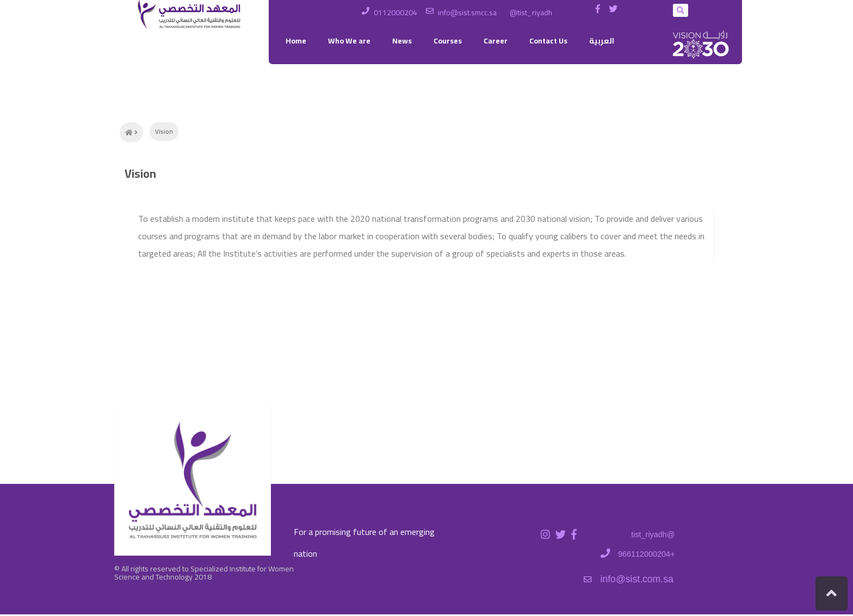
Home (296, 41)
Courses (448, 41)
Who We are (349, 41)
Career (496, 41)
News (402, 41)
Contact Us (548, 41)
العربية (602, 41)
